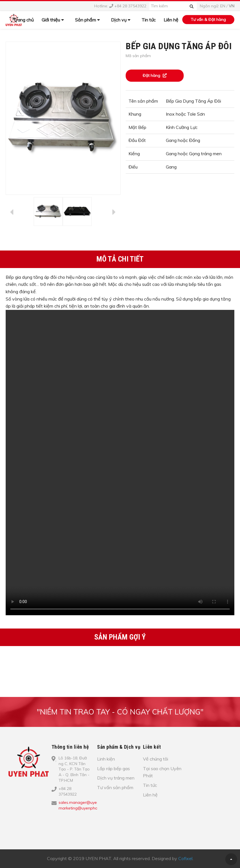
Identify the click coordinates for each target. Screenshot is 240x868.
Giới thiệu (53, 20)
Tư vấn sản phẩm (115, 787)
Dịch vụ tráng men (116, 778)
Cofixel (185, 858)
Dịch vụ (121, 20)
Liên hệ (171, 20)
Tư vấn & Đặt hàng (208, 20)
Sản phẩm (87, 20)
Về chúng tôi (156, 759)
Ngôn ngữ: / (217, 6)
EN (223, 6)
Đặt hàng (155, 75)
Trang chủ (23, 20)
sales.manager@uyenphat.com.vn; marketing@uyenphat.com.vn (91, 805)
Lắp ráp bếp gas (113, 768)
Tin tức (149, 20)
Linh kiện (106, 759)
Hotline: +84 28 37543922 (120, 6)
